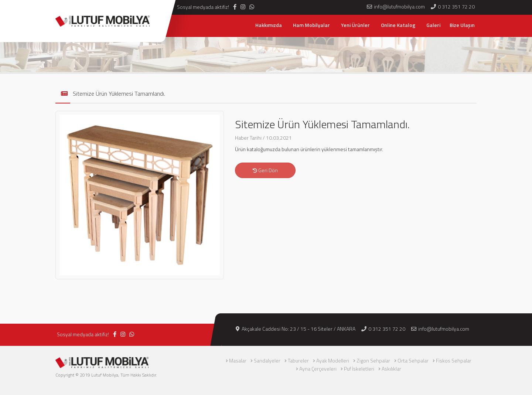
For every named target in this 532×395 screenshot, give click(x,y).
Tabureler (298, 360)
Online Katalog (398, 25)
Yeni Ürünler (355, 25)
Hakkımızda (269, 25)
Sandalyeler (267, 360)
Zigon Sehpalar (373, 360)
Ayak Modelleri (333, 360)
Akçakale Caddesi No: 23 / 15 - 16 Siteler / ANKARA (296, 329)
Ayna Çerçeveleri (318, 369)
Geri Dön (265, 170)
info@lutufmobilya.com (440, 329)
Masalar (238, 360)
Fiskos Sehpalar (454, 360)
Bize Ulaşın (462, 25)
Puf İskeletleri (359, 369)
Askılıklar (391, 369)
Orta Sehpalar (413, 360)
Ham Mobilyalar (311, 25)
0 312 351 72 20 (383, 329)
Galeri (433, 25)
